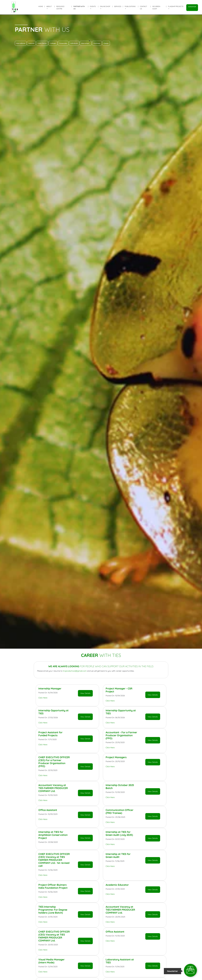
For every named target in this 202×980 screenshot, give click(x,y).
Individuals (74, 43)
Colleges (53, 43)
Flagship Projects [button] (176, 6)
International (21, 43)
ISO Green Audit (156, 8)
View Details (85, 693)
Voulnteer (97, 43)
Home (41, 6)
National (31, 43)
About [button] (49, 6)
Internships (86, 43)
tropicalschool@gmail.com (75, 671)
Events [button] (93, 6)
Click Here (43, 698)
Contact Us (143, 8)
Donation (192, 7)
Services (118, 6)
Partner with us (79, 8)
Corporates (63, 43)
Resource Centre (60, 8)
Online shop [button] (105, 6)
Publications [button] (130, 6)
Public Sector (42, 43)
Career (106, 43)
